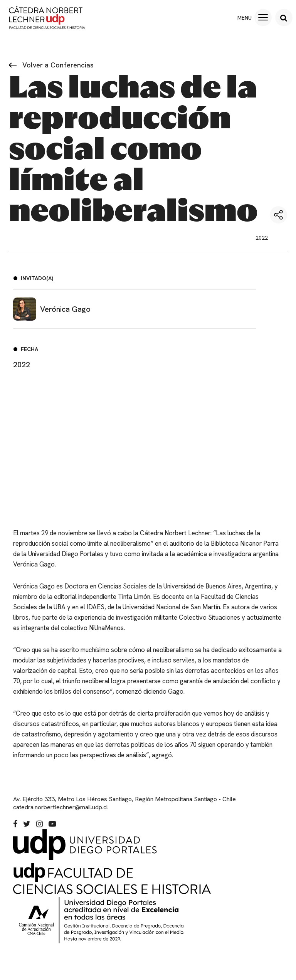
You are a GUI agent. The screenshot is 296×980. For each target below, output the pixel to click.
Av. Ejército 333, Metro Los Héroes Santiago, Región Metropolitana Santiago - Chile (124, 809)
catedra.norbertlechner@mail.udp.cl (61, 818)
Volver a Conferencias (51, 65)
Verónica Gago (52, 309)
